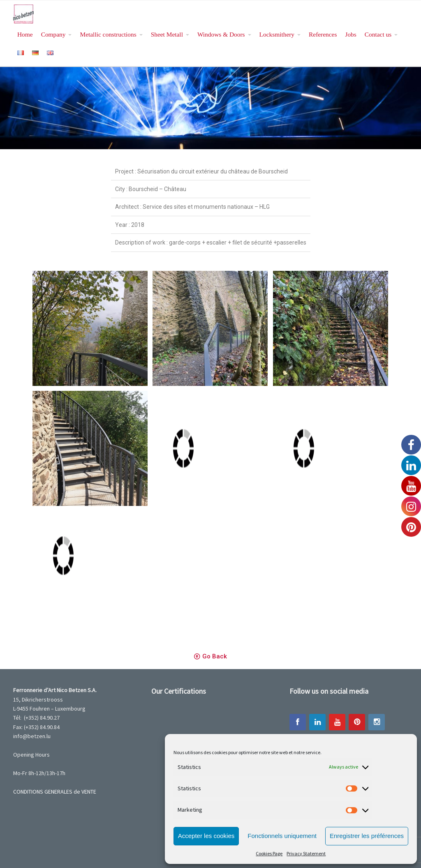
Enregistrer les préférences (367, 836)
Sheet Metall (167, 34)
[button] (210, 657)
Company (53, 34)
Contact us (378, 34)
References (323, 34)
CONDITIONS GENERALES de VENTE (55, 792)
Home (25, 34)
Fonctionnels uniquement (282, 836)
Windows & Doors (221, 34)
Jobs (350, 34)
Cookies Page (269, 853)
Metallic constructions (108, 34)
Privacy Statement (306, 853)
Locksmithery (277, 34)
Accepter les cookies (206, 836)
